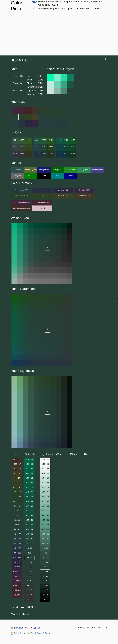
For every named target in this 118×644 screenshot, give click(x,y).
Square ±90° (63, 190)
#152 (73, 140)
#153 (66, 140)
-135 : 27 (17, 464)
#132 (73, 153)
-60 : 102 (17, 487)
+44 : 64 (45, 501)
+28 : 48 (45, 525)
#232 (51, 153)
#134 (60, 153)
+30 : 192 (17, 543)
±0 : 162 (17, 520)
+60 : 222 (17, 553)
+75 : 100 (29, 459)
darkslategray (17, 170)
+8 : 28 (45, 548)
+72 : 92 (45, 469)
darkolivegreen (31, 170)
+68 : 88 (45, 473)
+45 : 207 (17, 548)
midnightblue (44, 170)
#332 (29, 153)
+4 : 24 (45, 553)
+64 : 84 (45, 478)
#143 (66, 147)
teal (57, 176)
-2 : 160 (17, 515)
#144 (60, 147)
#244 (37, 147)
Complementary (42, 202)
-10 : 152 (17, 506)
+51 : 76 (29, 487)
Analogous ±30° (21, 190)
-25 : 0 (29, 600)
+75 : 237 (17, 557)
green (31, 176)
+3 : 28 (29, 548)
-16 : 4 (45, 595)
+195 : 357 (17, 595)
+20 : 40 (45, 534)
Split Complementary (21, 202)
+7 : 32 (29, 543)
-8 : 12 (45, 586)
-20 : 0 (45, 600)
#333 (22, 153)
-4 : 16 (45, 581)
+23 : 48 (29, 525)
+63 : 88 (29, 473)
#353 (22, 140)
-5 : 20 (29, 576)
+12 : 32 (45, 543)
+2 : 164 (17, 525)
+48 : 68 (45, 497)
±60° (42, 190)
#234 (37, 153)
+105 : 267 (17, 567)
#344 (15, 147)
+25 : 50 (29, 520)
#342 (29, 147)
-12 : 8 (45, 590)
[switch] (34, 2)
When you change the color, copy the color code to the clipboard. (70, 9)
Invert (42, 208)
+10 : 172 (17, 534)
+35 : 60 (29, 506)
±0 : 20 (45, 567)
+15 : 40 (29, 534)
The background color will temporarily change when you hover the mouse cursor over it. (70, 3)
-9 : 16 (29, 581)
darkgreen (57, 170)
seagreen (84, 170)
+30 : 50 (45, 520)
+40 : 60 (45, 506)
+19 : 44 (29, 530)
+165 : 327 (17, 586)
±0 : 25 (29, 557)
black (44, 176)
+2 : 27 (29, 553)
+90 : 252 (17, 562)
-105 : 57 (17, 473)
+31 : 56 (29, 511)
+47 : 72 (29, 492)
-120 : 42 (17, 469)
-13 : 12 (29, 586)
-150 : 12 (17, 459)
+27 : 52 (29, 515)
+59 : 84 (29, 478)
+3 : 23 (45, 557)
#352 (29, 140)
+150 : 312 (17, 581)
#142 (73, 147)
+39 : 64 (29, 501)
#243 (44, 147)
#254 (37, 140)
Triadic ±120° (84, 190)
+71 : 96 (29, 464)
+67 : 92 (29, 469)
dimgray (17, 176)
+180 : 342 (17, 590)
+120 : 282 (17, 571)
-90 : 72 (17, 478)
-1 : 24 (29, 562)
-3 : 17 (45, 576)
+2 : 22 (45, 562)
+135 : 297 (17, 576)
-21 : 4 (29, 595)
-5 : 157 (17, 511)
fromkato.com (19, 628)
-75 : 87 (17, 483)
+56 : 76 (45, 487)
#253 (44, 140)
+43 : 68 (29, 497)
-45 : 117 (17, 492)
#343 (22, 147)
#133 (66, 153)
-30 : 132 (17, 497)
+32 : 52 (45, 515)
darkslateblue (97, 170)
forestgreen (71, 170)
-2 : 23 (29, 567)
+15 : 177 (17, 539)
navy (71, 176)
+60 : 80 (45, 483)
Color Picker (18, 633)
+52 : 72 (45, 492)
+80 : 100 (45, 459)
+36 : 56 (45, 511)
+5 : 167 (17, 530)
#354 (15, 140)
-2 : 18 (45, 571)
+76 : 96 (45, 464)
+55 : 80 (29, 483)
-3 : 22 (29, 571)
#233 (44, 153)
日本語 (35, 628)
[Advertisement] (60, 35)
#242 (51, 147)
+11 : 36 (29, 539)
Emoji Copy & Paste (39, 633)
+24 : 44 (45, 530)
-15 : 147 (17, 501)
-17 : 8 (29, 590)
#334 (15, 153)
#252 (51, 140)
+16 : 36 (45, 539)
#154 (60, 140)
